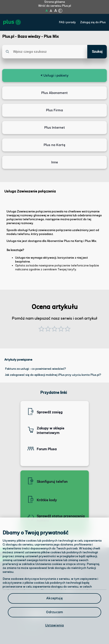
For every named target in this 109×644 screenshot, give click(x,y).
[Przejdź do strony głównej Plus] (12, 22)
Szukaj (97, 52)
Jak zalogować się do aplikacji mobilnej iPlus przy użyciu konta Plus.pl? (53, 375)
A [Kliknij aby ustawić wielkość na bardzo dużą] (56, 11)
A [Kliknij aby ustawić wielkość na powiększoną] (51, 11)
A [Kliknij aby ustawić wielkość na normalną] (47, 11)
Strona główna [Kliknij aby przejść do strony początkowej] (55, 2)
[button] (68, 329)
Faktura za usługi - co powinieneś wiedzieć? (36, 369)
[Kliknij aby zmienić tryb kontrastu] (60, 11)
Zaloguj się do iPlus (93, 22)
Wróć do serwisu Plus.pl (55, 6)
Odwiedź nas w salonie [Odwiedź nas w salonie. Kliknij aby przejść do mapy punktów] (48, 590)
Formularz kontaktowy (44, 602)
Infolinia (32, 627)
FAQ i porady (67, 22)
